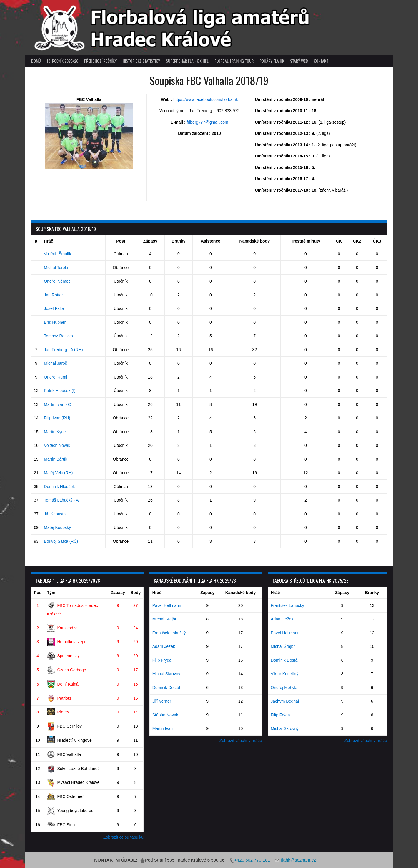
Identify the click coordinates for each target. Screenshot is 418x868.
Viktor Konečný (284, 674)
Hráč (48, 241)
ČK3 (377, 241)
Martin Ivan (163, 728)
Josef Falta (54, 308)
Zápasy (150, 241)
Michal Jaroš (55, 363)
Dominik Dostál (166, 688)
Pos (38, 593)
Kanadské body (255, 241)
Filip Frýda (162, 660)
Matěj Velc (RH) (58, 473)
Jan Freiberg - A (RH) (63, 350)
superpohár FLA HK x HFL (187, 61)
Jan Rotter (53, 295)
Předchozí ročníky (100, 61)
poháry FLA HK (272, 61)
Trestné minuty (306, 241)
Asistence (211, 241)
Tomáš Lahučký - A (61, 500)
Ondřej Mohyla (284, 688)
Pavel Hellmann (167, 605)
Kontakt (321, 61)
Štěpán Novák (165, 715)
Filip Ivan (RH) (57, 418)
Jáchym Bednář (285, 701)
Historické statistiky (141, 61)
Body (135, 593)
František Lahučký (169, 633)
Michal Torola (56, 268)
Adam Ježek (164, 646)
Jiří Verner (162, 701)
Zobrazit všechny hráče (241, 741)
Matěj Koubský (57, 527)
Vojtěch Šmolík (58, 254)
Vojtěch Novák (57, 445)
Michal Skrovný (166, 674)
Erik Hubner (55, 322)
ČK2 (357, 241)
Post (121, 241)
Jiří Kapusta (55, 514)
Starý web (299, 61)
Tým (51, 593)
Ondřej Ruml (55, 377)
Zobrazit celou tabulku (123, 837)
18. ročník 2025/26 (63, 61)
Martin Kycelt (56, 432)
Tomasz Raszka (58, 336)
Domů (36, 61)
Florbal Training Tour (234, 61)
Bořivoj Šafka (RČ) (61, 541)
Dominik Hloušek (59, 487)
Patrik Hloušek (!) (60, 391)
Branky (178, 241)
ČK (339, 241)
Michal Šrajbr (164, 619)
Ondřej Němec (57, 281)
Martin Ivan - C (57, 404)
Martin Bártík (55, 459)
